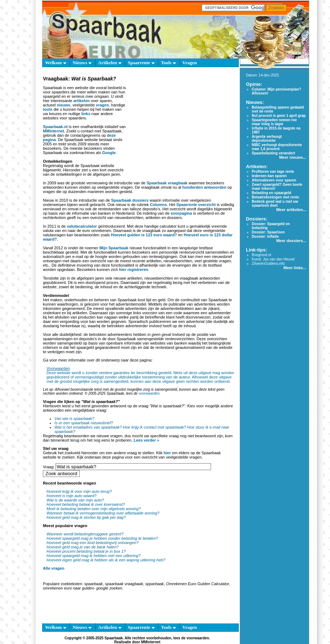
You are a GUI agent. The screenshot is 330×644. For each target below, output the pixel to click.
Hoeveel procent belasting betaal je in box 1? (86, 551)
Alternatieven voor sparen (274, 180)
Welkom (56, 63)
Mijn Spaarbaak (114, 248)
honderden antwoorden (204, 187)
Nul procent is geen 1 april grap (279, 116)
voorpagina (181, 213)
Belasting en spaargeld (271, 193)
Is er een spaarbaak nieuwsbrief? (84, 423)
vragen (102, 105)
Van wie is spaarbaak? (74, 419)
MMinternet (54, 131)
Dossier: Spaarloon (268, 232)
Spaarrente (141, 63)
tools (48, 109)
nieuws (64, 105)
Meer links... (295, 268)
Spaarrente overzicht (196, 205)
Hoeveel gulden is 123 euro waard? (144, 235)
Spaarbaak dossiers (130, 200)
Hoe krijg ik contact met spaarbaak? (155, 427)
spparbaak (155, 584)
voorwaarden (149, 393)
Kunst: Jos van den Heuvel (273, 259)
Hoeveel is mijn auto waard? (71, 496)
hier (167, 453)
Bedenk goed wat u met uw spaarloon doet (275, 203)
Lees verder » (146, 440)
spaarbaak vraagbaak (124, 584)
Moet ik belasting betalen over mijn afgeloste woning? (94, 509)
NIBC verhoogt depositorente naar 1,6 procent (277, 147)
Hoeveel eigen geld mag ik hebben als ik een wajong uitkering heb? (106, 560)
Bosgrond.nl (261, 255)
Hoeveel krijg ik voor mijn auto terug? (79, 491)
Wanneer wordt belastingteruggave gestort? (85, 534)
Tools (168, 63)
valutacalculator (82, 226)
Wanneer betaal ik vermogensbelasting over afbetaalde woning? (103, 513)
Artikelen (110, 63)
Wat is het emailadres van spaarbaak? (88, 427)
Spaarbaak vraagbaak (167, 183)
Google (109, 153)
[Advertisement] (181, 128)
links (86, 114)
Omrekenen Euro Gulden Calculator (197, 584)
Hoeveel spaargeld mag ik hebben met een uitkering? (94, 556)
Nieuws (82, 63)
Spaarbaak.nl (55, 127)
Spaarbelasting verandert (273, 153)
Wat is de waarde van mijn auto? (75, 500)
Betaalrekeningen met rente (275, 197)
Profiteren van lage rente (273, 172)
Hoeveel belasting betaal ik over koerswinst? (86, 504)
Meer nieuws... (293, 157)
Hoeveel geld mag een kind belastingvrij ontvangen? (93, 543)
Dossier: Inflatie (265, 236)
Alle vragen (54, 568)
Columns (159, 205)
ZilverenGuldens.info (268, 264)
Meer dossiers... (291, 241)
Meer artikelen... (291, 210)
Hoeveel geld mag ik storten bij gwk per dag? (86, 517)
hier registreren (134, 270)
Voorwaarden (58, 368)
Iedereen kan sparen (269, 176)
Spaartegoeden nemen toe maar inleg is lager (274, 122)
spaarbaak (93, 584)
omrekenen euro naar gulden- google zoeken (83, 588)
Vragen (190, 63)
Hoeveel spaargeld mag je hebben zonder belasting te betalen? (102, 538)
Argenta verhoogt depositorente (267, 139)
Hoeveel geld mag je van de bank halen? (82, 547)
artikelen (81, 101)
